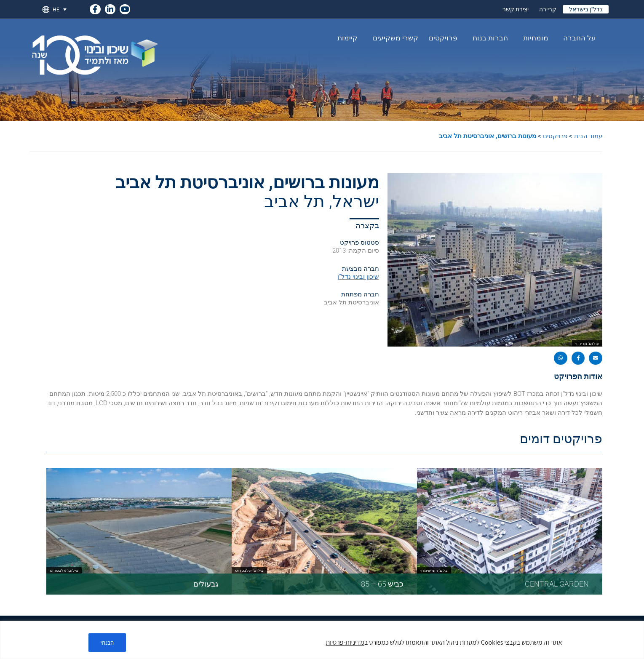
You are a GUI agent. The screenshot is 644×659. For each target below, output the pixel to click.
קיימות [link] (347, 38)
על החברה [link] (577, 38)
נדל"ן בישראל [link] (586, 9)
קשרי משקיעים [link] (393, 38)
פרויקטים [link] (443, 38)
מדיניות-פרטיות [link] (345, 642)
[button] (596, 358)
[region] (322, 640)
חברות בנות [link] (488, 38)
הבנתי (107, 643)
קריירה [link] (548, 9)
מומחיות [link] (534, 38)
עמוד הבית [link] (588, 136)
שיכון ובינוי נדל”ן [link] (358, 277)
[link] (95, 8)
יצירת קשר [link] (516, 9)
